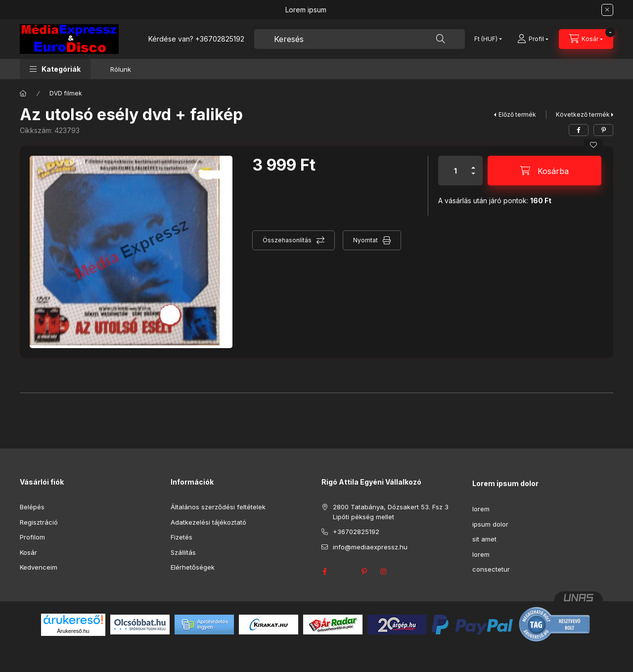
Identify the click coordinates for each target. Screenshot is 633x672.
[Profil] (533, 39)
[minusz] (473, 178)
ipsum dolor (490, 524)
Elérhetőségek (193, 567)
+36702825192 (220, 39)
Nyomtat (365, 240)
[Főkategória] (23, 93)
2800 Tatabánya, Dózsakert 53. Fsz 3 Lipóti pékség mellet (391, 512)
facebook (324, 572)
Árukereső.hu (73, 631)
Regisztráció (39, 522)
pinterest (364, 572)
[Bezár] (607, 10)
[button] (55, 69)
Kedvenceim (39, 567)
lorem (481, 509)
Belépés (32, 507)
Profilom (32, 537)
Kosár (28, 552)
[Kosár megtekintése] (586, 39)
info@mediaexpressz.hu (370, 547)
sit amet (484, 539)
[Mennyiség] (455, 171)
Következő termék (583, 114)
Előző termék (517, 114)
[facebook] (579, 130)
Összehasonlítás (287, 240)
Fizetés (181, 537)
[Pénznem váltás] (486, 39)
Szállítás (183, 552)
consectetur (491, 569)
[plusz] (473, 163)
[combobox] (360, 39)
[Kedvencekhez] (593, 145)
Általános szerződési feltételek (218, 507)
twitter (344, 572)
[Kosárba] (544, 171)
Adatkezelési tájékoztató (208, 522)
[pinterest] (603, 130)
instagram (384, 572)
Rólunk (121, 69)
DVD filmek (66, 93)
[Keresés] (441, 39)
